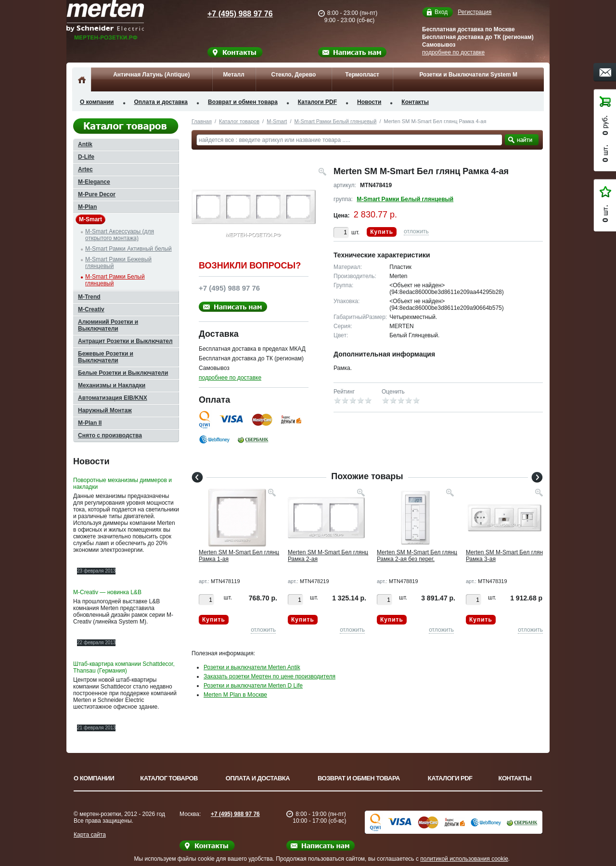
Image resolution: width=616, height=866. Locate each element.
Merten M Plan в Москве (235, 695)
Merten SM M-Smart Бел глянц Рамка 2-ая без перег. (417, 556)
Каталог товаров (239, 121)
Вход (441, 12)
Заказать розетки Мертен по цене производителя (269, 676)
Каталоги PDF (317, 102)
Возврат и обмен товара (243, 102)
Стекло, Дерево (293, 75)
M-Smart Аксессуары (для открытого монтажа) (120, 235)
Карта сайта (90, 835)
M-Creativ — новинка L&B (107, 592)
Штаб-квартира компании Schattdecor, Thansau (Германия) (124, 667)
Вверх (580, 836)
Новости (369, 102)
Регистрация (475, 12)
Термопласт (362, 75)
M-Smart (277, 121)
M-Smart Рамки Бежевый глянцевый (118, 263)
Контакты (415, 102)
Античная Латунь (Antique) (151, 75)
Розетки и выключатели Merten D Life (253, 686)
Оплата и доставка (161, 102)
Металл (233, 75)
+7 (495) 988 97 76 (231, 14)
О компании (97, 102)
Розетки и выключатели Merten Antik (252, 667)
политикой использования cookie (464, 859)
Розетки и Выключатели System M (468, 75)
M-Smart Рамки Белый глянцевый (336, 121)
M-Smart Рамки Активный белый (128, 249)
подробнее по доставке (453, 52)
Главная (202, 121)
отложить (416, 231)
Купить (382, 232)
